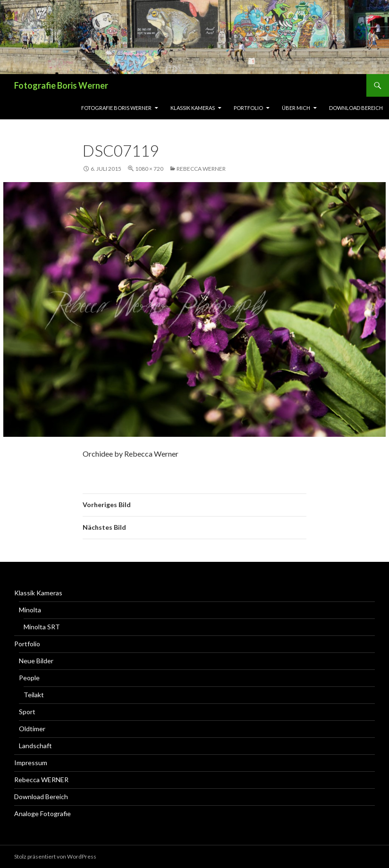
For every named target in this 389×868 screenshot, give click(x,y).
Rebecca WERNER (201, 169)
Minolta (30, 610)
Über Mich (296, 108)
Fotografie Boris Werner (61, 85)
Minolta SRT (42, 627)
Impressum (31, 763)
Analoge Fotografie (42, 814)
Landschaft (35, 746)
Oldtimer (32, 729)
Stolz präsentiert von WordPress (55, 856)
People (29, 678)
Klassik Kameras (193, 108)
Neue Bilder (36, 661)
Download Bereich (356, 108)
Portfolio (248, 108)
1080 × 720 (149, 169)
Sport (27, 712)
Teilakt (34, 695)
